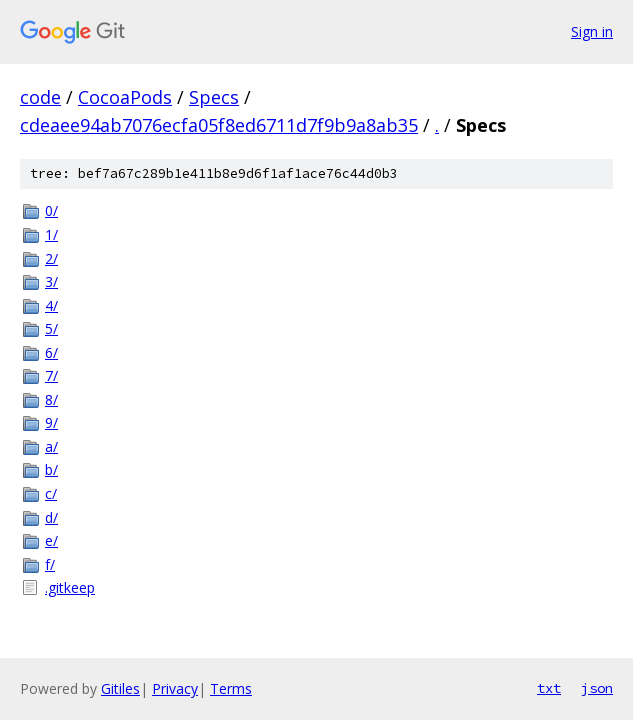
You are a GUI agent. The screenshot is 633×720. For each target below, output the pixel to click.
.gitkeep (70, 587)
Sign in (592, 31)
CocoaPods (125, 97)
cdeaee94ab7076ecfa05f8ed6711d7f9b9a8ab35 (219, 125)
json (597, 688)
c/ (51, 493)
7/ (51, 375)
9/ (51, 422)
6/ (51, 352)
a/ (51, 446)
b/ (51, 469)
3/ (51, 281)
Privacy (175, 688)
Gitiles (120, 688)
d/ (51, 517)
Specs (214, 97)
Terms (231, 688)
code (40, 97)
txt (549, 688)
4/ (51, 305)
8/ (51, 399)
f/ (50, 564)
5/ (51, 328)
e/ (51, 540)
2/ (51, 258)
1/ (51, 234)
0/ (51, 210)
